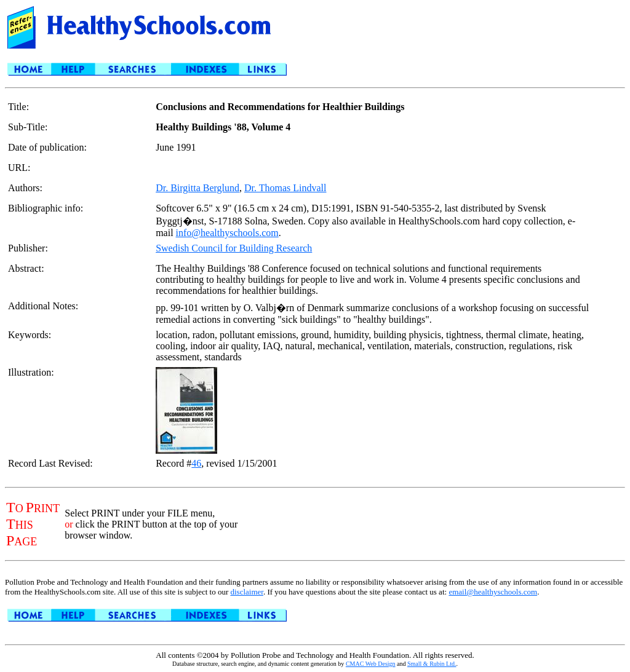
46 (196, 463)
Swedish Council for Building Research (234, 248)
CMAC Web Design (371, 664)
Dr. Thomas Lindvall (285, 188)
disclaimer (246, 592)
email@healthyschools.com (493, 592)
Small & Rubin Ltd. (432, 664)
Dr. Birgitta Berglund (197, 188)
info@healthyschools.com (227, 233)
